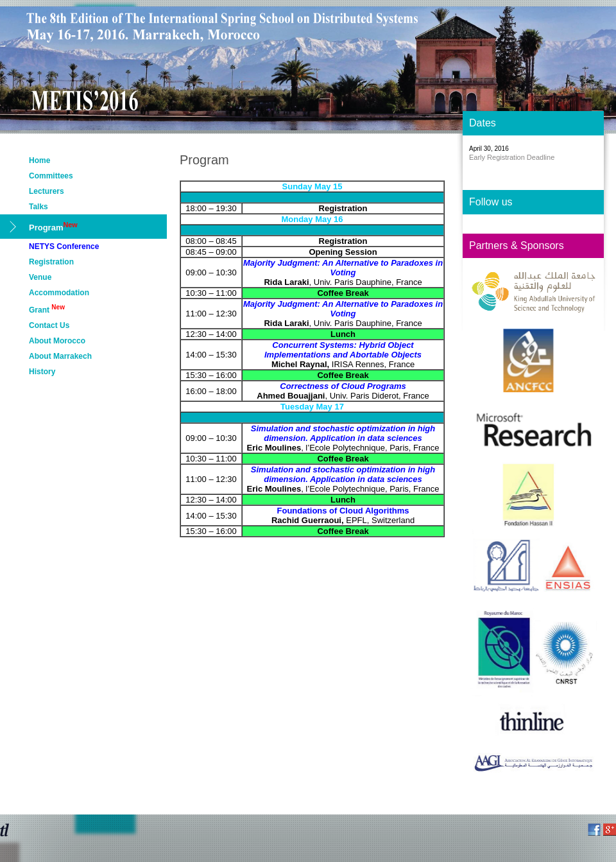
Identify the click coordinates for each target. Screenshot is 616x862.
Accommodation (59, 293)
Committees (51, 176)
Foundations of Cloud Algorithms (343, 511)
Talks (38, 207)
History (42, 372)
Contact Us (49, 325)
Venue (40, 277)
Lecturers (47, 191)
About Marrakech (60, 356)
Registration (51, 262)
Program (53, 227)
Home (39, 160)
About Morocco (57, 341)
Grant (47, 309)
